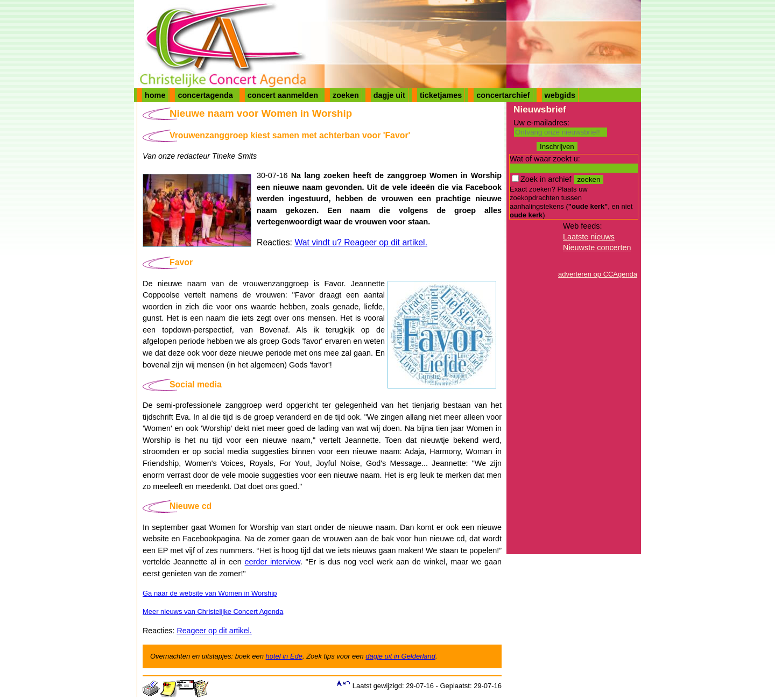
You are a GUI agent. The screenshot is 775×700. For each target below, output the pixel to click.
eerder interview (273, 562)
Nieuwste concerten (597, 248)
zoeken (346, 95)
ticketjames (441, 95)
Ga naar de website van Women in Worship (210, 593)
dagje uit (389, 95)
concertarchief (503, 95)
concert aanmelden (283, 95)
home (155, 95)
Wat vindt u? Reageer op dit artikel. (361, 242)
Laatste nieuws (589, 237)
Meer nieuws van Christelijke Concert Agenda (213, 611)
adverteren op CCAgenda (598, 274)
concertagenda (205, 95)
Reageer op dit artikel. (214, 631)
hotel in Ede (284, 656)
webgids (560, 95)
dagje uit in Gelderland (400, 656)
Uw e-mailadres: (541, 123)
